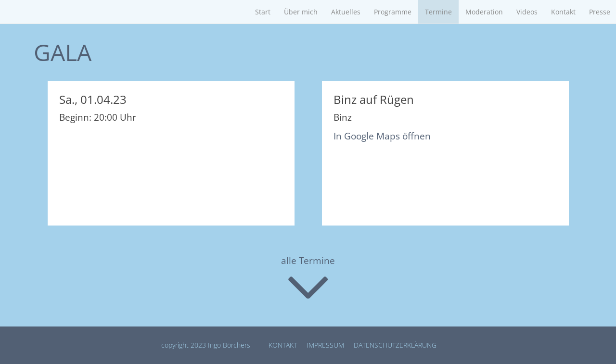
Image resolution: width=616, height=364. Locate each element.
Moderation (484, 12)
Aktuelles (346, 12)
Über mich (301, 12)
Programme (393, 12)
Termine (438, 12)
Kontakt (563, 12)
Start (263, 12)
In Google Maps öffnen (382, 136)
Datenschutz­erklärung (395, 345)
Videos (527, 12)
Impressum (325, 345)
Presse (600, 12)
